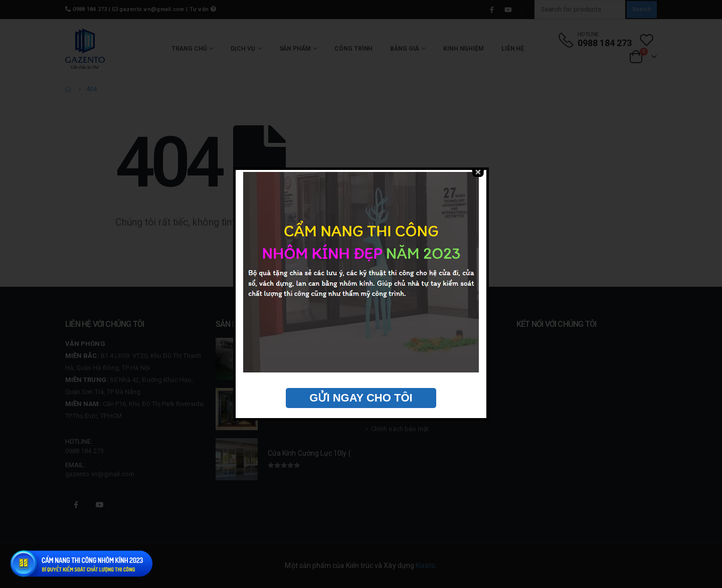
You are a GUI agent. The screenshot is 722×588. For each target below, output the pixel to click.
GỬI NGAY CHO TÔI (361, 398)
